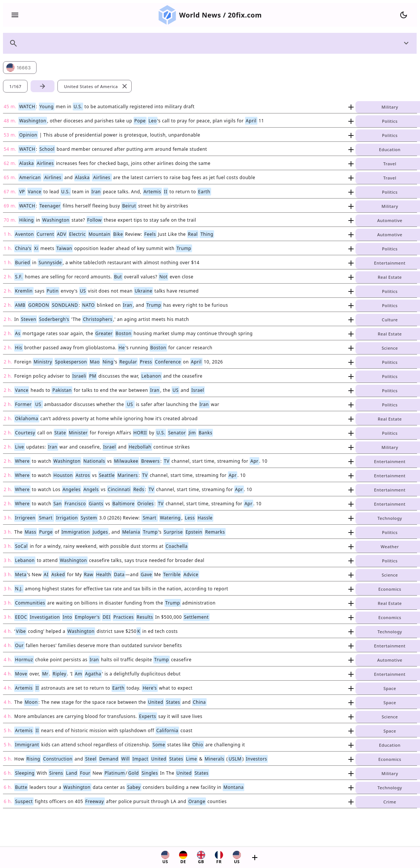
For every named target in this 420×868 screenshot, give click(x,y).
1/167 (15, 86)
